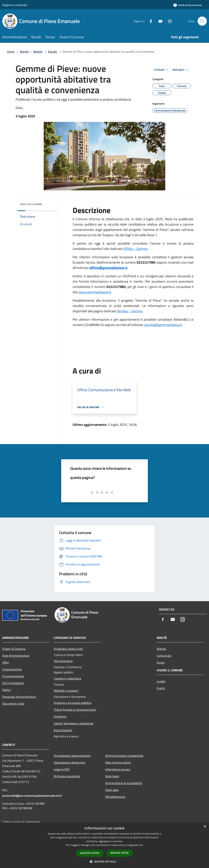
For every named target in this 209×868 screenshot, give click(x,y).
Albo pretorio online (118, 762)
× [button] (205, 827)
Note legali (112, 776)
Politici (7, 690)
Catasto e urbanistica (67, 678)
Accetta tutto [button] (90, 853)
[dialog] (104, 845)
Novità (24, 52)
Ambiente (60, 716)
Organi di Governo (14, 649)
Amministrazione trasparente (124, 756)
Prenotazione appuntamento (72, 756)
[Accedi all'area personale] (188, 5)
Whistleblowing (115, 797)
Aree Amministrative (16, 656)
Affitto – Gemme (136, 249)
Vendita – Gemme (130, 311)
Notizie (38, 52)
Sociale (52, 52)
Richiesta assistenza (67, 776)
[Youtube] (159, 21)
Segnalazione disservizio (69, 762)
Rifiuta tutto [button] (120, 853)
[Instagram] (168, 21)
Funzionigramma (13, 676)
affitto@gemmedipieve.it (108, 268)
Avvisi (161, 662)
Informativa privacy (118, 769)
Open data (112, 790)
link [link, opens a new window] (141, 845)
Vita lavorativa (63, 661)
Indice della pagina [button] (31, 204)
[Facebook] (149, 21)
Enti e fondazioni (13, 683)
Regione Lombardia (15, 5)
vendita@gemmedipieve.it (163, 325)
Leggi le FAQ (62, 769)
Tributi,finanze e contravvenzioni (75, 710)
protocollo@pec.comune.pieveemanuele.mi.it (32, 796)
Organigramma (12, 669)
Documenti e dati (13, 703)
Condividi (161, 70)
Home (11, 52)
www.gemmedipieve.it (95, 292)
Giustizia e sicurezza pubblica (73, 703)
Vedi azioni (181, 70)
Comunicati (164, 656)
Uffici (6, 662)
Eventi (161, 688)
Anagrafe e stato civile (68, 649)
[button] (104, 862)
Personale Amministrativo (19, 697)
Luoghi (161, 681)
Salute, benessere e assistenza (74, 723)
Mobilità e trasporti (66, 691)
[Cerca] (202, 21)
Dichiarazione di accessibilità (124, 783)
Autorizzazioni (63, 730)
